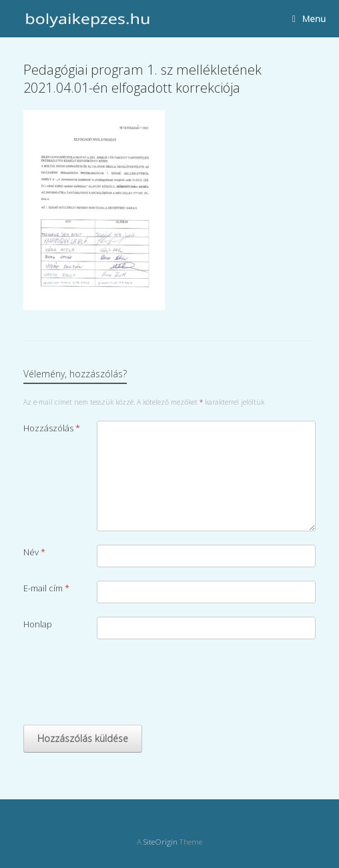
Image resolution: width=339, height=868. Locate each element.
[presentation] (125, 685)
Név (34, 552)
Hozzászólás (52, 428)
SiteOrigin (160, 842)
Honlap (38, 624)
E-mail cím (46, 588)
